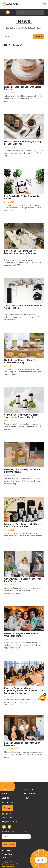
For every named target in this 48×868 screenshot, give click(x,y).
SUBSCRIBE (9, 844)
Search (38, 37)
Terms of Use (7, 851)
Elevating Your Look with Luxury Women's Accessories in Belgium (20, 252)
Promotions (30, 793)
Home (5, 789)
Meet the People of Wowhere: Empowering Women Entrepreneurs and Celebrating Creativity (24, 691)
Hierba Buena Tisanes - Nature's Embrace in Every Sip (20, 361)
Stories (5, 798)
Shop (4, 793)
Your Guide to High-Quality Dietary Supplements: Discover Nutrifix (21, 416)
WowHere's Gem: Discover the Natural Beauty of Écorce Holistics (23, 525)
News (27, 798)
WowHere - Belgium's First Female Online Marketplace (21, 635)
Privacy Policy (7, 854)
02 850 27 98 (7, 817)
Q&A (4, 857)
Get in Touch (8, 802)
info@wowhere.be (9, 822)
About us (28, 789)
